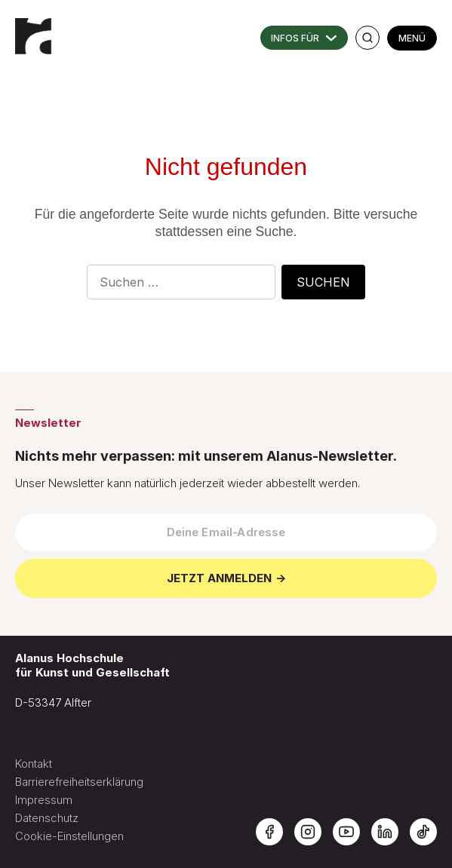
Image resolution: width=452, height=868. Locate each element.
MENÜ (412, 38)
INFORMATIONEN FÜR (304, 38)
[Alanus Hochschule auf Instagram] (308, 832)
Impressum (44, 800)
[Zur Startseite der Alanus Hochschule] (34, 30)
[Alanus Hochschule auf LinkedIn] (385, 832)
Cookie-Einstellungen (69, 836)
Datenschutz (47, 818)
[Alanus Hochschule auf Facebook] (269, 832)
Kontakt (34, 764)
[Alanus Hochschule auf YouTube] (346, 832)
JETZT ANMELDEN (219, 578)
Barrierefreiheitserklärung (79, 782)
